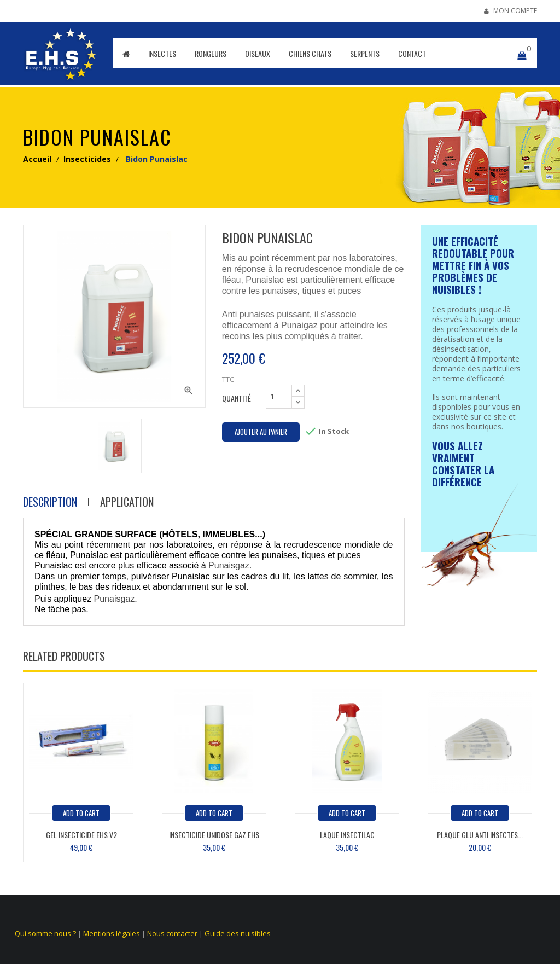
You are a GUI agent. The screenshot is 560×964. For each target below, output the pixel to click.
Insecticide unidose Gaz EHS (214, 835)
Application (127, 502)
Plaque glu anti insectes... (480, 835)
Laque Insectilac (347, 835)
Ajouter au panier (261, 432)
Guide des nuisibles (238, 933)
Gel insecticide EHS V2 (81, 835)
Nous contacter (172, 933)
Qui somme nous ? (45, 933)
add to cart (81, 813)
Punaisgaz (229, 565)
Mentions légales (112, 933)
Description (50, 502)
